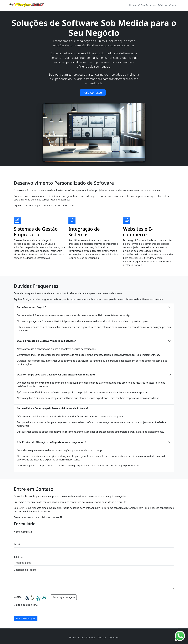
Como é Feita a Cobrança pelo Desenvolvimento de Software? (53, 408)
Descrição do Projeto (25, 570)
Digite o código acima (26, 605)
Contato (174, 5)
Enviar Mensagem (26, 619)
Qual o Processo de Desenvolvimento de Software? (46, 341)
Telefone (19, 557)
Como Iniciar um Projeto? (32, 307)
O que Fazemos (87, 638)
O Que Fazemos (147, 5)
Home (73, 638)
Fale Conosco (93, 93)
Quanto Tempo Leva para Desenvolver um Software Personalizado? (56, 375)
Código (18, 597)
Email (17, 544)
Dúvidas (162, 5)
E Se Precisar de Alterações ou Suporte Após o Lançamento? (52, 442)
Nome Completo (23, 532)
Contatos (114, 638)
